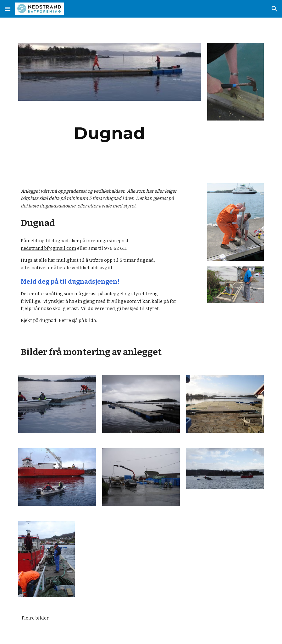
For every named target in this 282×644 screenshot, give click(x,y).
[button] (8, 9)
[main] (110, 133)
